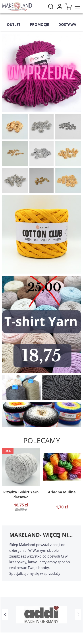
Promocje (39, 25)
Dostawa (67, 25)
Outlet (14, 25)
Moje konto (60, 7)
